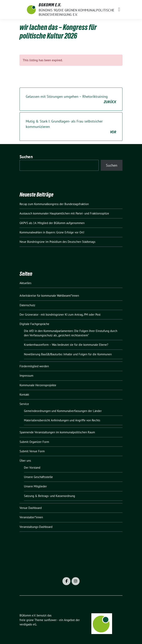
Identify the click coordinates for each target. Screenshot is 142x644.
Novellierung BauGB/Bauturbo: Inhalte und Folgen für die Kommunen (68, 354)
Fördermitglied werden (34, 366)
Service (24, 404)
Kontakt (24, 395)
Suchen (26, 157)
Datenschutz (27, 305)
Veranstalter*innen (31, 517)
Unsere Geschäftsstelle (38, 477)
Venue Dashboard (31, 508)
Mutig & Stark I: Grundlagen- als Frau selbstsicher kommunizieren (71, 127)
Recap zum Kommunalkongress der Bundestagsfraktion (54, 204)
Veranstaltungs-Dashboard (36, 527)
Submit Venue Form (32, 451)
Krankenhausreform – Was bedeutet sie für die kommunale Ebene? (66, 345)
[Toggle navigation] (119, 9)
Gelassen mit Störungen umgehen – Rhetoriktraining (71, 99)
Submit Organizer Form (34, 442)
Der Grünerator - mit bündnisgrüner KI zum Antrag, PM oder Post (60, 315)
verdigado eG (28, 624)
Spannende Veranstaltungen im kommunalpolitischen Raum (57, 432)
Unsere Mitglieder (35, 486)
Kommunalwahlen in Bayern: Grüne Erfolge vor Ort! (52, 232)
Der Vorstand (32, 468)
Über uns (25, 461)
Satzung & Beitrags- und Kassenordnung (49, 496)
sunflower (50, 620)
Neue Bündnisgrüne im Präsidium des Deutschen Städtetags (57, 242)
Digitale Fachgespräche (34, 324)
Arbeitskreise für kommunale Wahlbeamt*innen (49, 296)
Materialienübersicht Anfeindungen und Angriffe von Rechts (62, 420)
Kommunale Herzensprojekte (38, 385)
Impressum (26, 376)
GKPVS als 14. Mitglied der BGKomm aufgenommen (52, 223)
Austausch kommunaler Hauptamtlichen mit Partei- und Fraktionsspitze (64, 213)
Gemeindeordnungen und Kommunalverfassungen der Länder (63, 411)
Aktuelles (25, 283)
